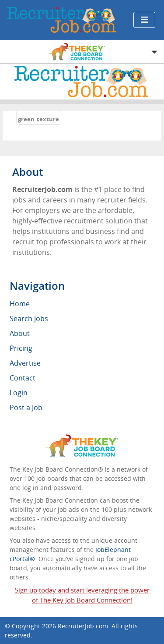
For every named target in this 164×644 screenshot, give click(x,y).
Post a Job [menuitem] (26, 408)
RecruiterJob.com (83, 626)
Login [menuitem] (19, 393)
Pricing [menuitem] (21, 348)
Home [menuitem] (20, 304)
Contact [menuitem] (23, 378)
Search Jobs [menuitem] (29, 319)
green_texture (38, 119)
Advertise (25, 363)
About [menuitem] (20, 333)
